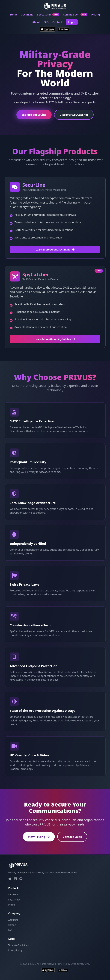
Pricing (95, 15)
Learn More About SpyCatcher (55, 339)
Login (72, 22)
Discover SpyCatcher (74, 115)
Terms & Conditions (19, 945)
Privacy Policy (15, 950)
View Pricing (39, 837)
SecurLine (27, 15)
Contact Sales (72, 837)
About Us (13, 920)
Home (14, 15)
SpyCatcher (48, 15)
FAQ (46, 22)
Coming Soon (75, 15)
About (36, 22)
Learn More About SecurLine (55, 250)
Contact (57, 22)
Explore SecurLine (34, 115)
